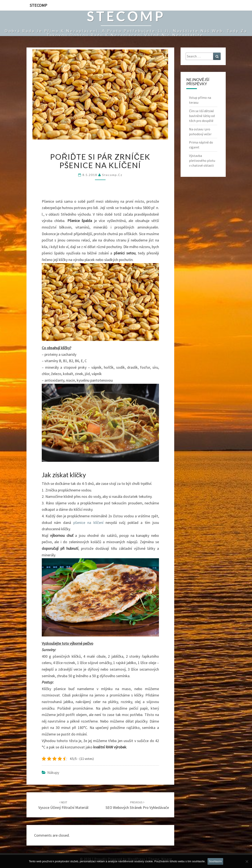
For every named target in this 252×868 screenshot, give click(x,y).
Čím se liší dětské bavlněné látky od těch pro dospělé (202, 116)
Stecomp (38, 5)
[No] (247, 861)
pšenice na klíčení (88, 523)
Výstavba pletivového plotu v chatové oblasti (202, 160)
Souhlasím (215, 861)
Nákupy (53, 772)
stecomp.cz (112, 175)
